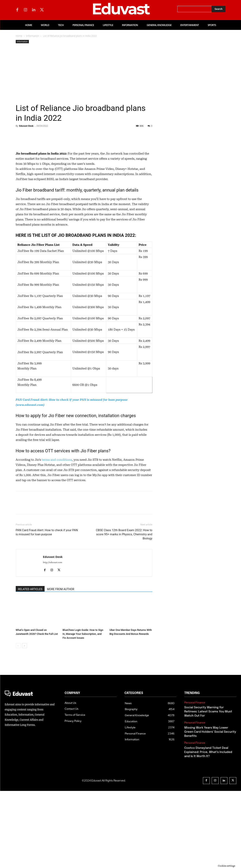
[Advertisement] (84, 74)
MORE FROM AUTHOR (60, 666)
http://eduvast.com (53, 640)
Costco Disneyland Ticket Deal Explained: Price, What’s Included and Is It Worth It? (208, 829)
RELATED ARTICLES (30, 666)
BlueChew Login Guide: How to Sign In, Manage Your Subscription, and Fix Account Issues (83, 711)
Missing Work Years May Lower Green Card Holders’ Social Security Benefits (210, 809)
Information (33, 36)
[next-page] (24, 723)
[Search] (218, 9)
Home (19, 36)
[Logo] (31, 771)
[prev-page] (18, 723)
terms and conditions (57, 537)
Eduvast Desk (26, 126)
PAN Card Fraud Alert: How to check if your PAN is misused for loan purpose (47, 609)
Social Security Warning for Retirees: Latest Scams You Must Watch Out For (208, 789)
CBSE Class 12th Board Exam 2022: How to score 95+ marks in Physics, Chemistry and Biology (124, 611)
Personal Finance (195, 780)
